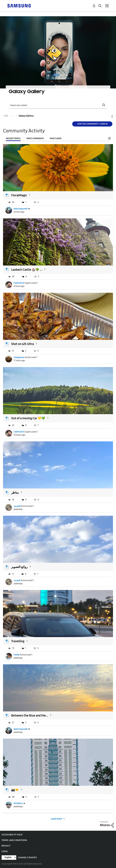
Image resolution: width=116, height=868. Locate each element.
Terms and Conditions (14, 840)
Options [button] (107, 116)
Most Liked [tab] (56, 138)
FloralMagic (19, 195)
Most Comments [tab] (35, 138)
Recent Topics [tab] (13, 138)
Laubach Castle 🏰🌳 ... (27, 270)
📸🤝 (15, 790)
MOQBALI (18, 803)
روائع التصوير (19, 567)
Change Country (27, 858)
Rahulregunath (21, 209)
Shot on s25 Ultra (23, 344)
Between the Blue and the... (30, 715)
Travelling (18, 641)
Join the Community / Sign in (92, 124)
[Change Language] (9, 858)
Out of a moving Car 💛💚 (28, 418)
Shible (17, 655)
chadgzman (19, 357)
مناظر (15, 493)
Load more (56, 819)
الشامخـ (17, 506)
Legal (5, 851)
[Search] (58, 105)
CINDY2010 (19, 283)
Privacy (6, 846)
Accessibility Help (12, 835)
